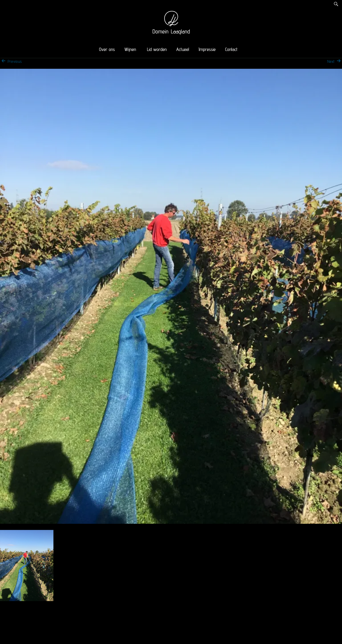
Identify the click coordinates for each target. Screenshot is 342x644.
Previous (11, 61)
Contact (231, 49)
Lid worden (157, 49)
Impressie (207, 49)
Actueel (183, 49)
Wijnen (130, 49)
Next (335, 61)
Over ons (107, 49)
